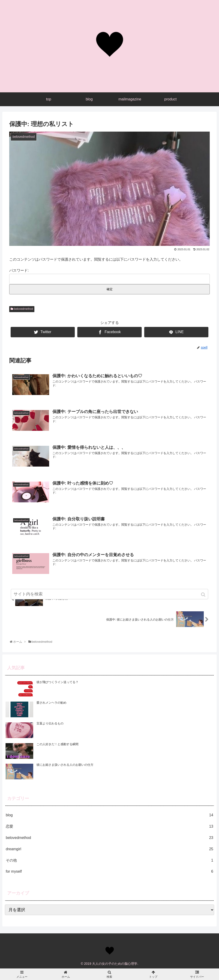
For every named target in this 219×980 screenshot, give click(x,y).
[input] (109, 594)
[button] (204, 595)
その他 (109, 861)
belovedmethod (24, 309)
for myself (109, 872)
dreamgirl (109, 849)
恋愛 (109, 827)
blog (109, 815)
